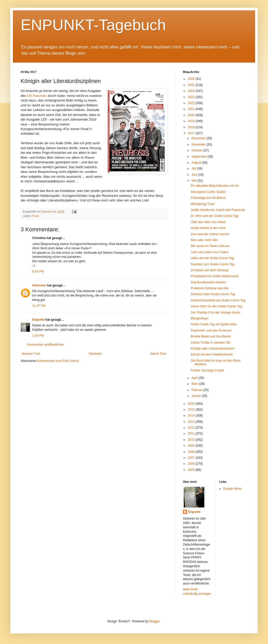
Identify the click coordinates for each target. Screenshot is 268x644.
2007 (192, 458)
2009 (192, 446)
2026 (192, 79)
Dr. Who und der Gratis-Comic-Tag (214, 216)
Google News (232, 489)
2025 (192, 85)
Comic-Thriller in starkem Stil (210, 343)
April (195, 378)
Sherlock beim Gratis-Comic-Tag (213, 294)
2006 (192, 464)
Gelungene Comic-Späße (208, 192)
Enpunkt (38, 320)
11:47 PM (39, 306)
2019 (192, 121)
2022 (192, 103)
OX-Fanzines (37, 96)
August (197, 163)
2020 (192, 115)
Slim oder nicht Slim (204, 240)
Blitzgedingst (199, 318)
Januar (197, 396)
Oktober (197, 150)
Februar (197, 390)
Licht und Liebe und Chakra (210, 252)
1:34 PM (38, 336)
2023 (192, 97)
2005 (192, 470)
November (199, 145)
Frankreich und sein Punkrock (211, 331)
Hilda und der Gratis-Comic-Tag (212, 258)
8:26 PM (38, 272)
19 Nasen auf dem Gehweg (210, 270)
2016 (192, 404)
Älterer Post (158, 354)
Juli (194, 168)
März (195, 384)
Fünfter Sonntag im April (207, 370)
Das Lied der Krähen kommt (210, 234)
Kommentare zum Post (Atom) (58, 361)
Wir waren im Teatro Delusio (210, 246)
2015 (192, 410)
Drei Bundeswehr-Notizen (208, 282)
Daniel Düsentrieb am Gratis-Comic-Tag (218, 300)
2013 (192, 422)
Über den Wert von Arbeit (208, 222)
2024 (192, 91)
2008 (192, 452)
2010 (192, 440)
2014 (192, 416)
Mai (194, 181)
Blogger (154, 621)
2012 (192, 428)
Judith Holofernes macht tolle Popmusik (218, 210)
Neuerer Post (31, 354)
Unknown (39, 285)
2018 (192, 127)
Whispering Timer (203, 204)
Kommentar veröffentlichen (45, 345)
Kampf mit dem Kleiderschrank (212, 354)
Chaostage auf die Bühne (208, 198)
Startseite (95, 354)
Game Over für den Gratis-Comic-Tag (216, 306)
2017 (192, 133)
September (199, 157)
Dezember (199, 138)
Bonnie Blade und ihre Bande (211, 336)
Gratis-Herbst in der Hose (208, 228)
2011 (192, 434)
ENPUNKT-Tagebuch (93, 25)
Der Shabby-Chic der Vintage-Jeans (215, 312)
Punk (36, 216)
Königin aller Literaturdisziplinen (212, 349)
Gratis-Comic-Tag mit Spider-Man (214, 324)
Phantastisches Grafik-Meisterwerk (215, 276)
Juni (195, 175)
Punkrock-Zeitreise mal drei (210, 288)
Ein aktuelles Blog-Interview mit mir (215, 186)
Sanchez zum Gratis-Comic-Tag (212, 264)
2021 (192, 109)
